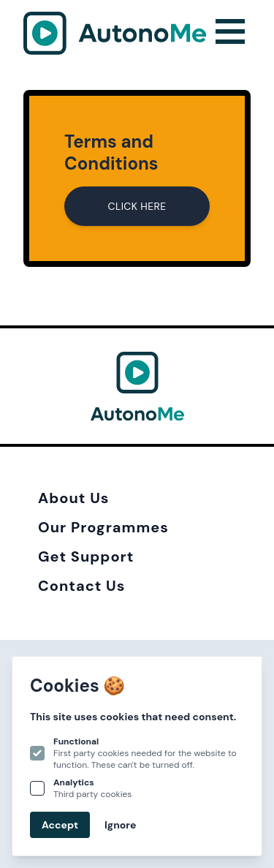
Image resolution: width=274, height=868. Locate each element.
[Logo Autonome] (115, 33)
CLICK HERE (137, 206)
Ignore (120, 825)
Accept (60, 825)
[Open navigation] (230, 33)
